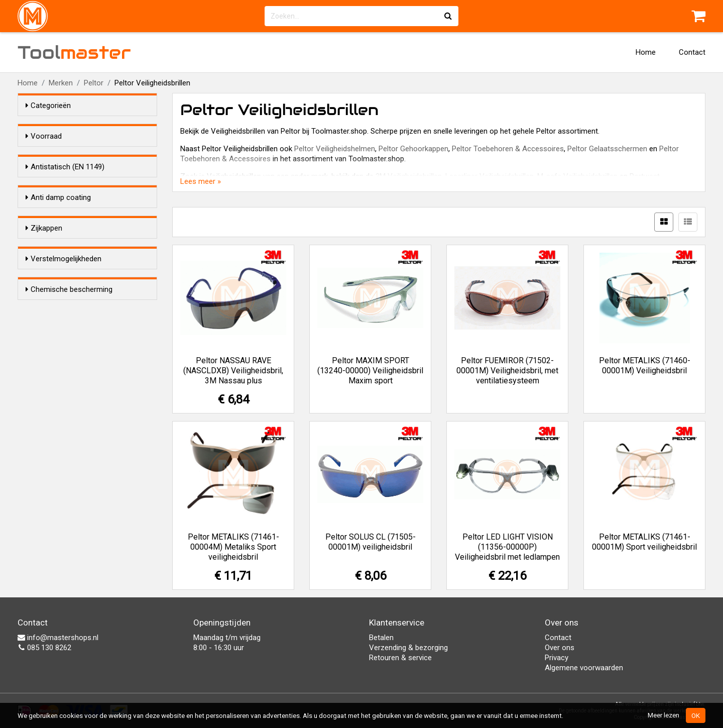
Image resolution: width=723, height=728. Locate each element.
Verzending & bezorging (408, 648)
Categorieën (48, 106)
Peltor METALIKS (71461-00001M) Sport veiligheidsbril (644, 542)
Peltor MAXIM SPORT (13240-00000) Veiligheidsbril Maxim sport (370, 371)
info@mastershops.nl (58, 638)
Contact (692, 52)
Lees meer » (201, 181)
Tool (74, 52)
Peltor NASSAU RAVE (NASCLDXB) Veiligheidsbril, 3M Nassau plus (233, 371)
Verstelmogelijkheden (64, 370)
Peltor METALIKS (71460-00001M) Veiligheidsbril (645, 366)
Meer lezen (664, 715)
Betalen (381, 638)
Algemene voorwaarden (584, 668)
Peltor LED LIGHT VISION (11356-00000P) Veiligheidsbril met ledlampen (507, 547)
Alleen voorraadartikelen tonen (91, 155)
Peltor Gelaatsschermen (607, 149)
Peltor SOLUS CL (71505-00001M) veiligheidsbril (371, 542)
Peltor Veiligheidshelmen (335, 149)
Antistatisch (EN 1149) (65, 185)
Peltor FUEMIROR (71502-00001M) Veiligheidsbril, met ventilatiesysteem (507, 371)
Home (646, 52)
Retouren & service (400, 658)
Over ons (560, 648)
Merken (61, 83)
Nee (52, 217)
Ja (50, 204)
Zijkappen (44, 308)
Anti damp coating (58, 247)
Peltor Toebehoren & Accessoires (508, 149)
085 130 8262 (44, 648)
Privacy (557, 658)
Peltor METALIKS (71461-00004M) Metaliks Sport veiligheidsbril (233, 547)
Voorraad (44, 136)
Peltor (94, 83)
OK (696, 715)
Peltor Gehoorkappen (413, 149)
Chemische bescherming (69, 432)
